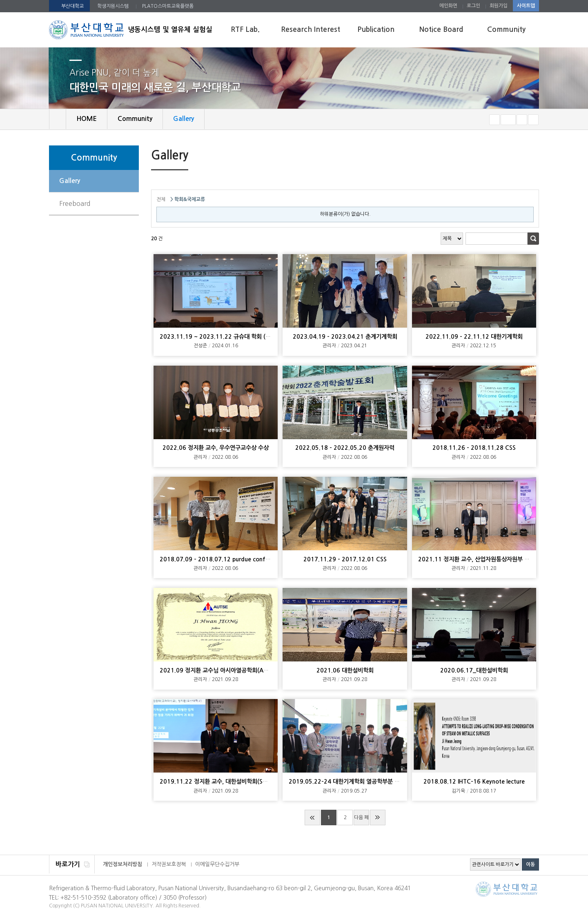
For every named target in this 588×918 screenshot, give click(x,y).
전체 (161, 199)
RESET (508, 120)
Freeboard (75, 203)
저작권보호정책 (169, 864)
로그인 (473, 6)
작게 (494, 120)
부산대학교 (72, 6)
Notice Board (441, 29)
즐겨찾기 (533, 120)
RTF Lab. (245, 29)
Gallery (70, 181)
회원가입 (499, 6)
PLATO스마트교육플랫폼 (168, 6)
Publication (376, 29)
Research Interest (311, 29)
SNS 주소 (534, 156)
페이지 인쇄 (521, 156)
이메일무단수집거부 (217, 864)
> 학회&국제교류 (188, 199)
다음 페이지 (361, 820)
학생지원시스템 (113, 6)
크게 (522, 120)
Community (506, 29)
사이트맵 (526, 6)
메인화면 (448, 6)
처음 (312, 817)
